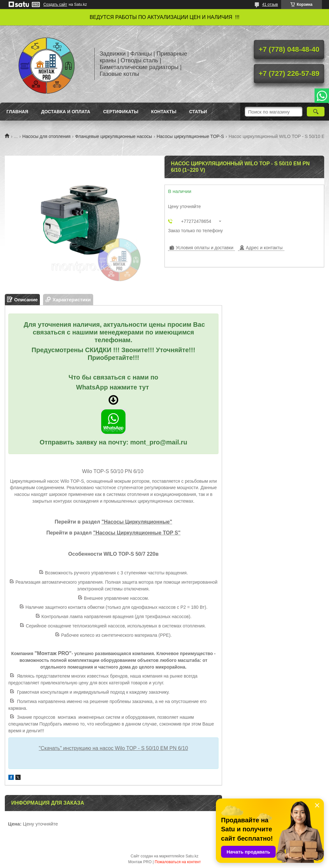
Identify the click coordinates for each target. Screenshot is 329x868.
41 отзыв (270, 5)
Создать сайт (55, 5)
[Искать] (316, 112)
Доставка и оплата (66, 112)
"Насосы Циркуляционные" (137, 522)
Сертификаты (121, 112)
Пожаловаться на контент (178, 862)
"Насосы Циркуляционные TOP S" (137, 533)
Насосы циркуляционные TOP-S (191, 136)
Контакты (164, 112)
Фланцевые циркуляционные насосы (114, 136)
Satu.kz (192, 856)
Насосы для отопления (47, 136)
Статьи (198, 112)
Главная (17, 112)
